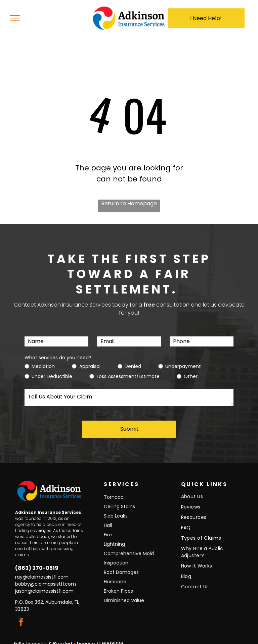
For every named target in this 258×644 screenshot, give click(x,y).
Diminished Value (124, 593)
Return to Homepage (129, 203)
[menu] (15, 18)
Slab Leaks (116, 509)
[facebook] (21, 616)
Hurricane (115, 575)
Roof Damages (121, 565)
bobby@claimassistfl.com (46, 577)
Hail (108, 518)
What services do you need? (58, 358)
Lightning (114, 537)
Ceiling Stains (119, 499)
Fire (108, 528)
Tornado (114, 490)
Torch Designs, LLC (186, 639)
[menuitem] (210, 491)
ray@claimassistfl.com (42, 570)
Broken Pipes (118, 584)
